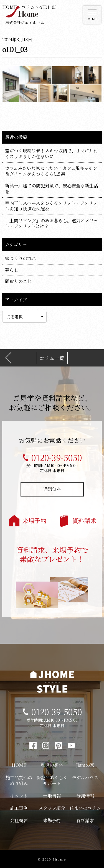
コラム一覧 (52, 358)
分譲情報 (85, 796)
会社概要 (19, 820)
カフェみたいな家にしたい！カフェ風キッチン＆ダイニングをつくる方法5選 (51, 171)
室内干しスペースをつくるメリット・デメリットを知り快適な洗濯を (51, 206)
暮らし (12, 270)
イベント (19, 796)
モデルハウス (85, 777)
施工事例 (19, 808)
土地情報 (52, 796)
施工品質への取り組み (19, 780)
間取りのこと (18, 281)
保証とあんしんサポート (52, 780)
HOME (19, 765)
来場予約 (34, 520)
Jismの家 (85, 765)
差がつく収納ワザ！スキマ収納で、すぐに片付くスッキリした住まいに (52, 154)
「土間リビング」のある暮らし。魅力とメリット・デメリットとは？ (51, 223)
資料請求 (84, 520)
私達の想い (52, 765)
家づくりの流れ (21, 258)
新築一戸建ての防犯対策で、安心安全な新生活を (52, 189)
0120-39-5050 (57, 457)
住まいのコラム (85, 808)
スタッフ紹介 (52, 808)
